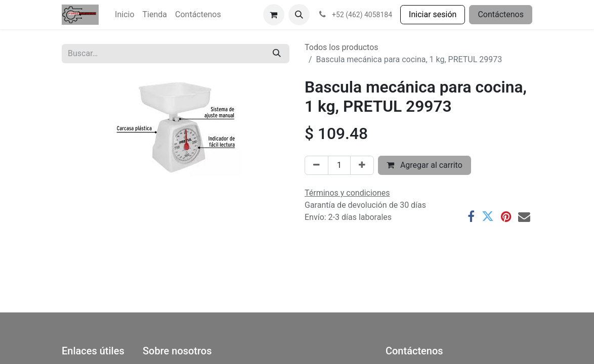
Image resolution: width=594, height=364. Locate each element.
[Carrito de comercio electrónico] (274, 15)
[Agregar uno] (362, 165)
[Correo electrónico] (524, 217)
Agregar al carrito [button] (425, 165)
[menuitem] (124, 15)
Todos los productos (342, 47)
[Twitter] (488, 217)
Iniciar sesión (433, 14)
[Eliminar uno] (316, 165)
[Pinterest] (506, 217)
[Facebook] (471, 217)
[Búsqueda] (277, 54)
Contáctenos (501, 14)
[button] (299, 15)
